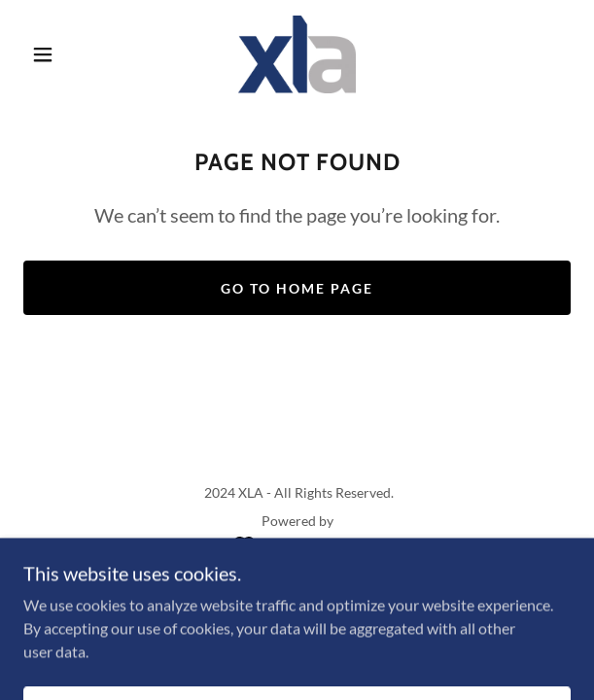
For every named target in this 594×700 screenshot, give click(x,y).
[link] (297, 54)
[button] (51, 54)
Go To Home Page (297, 288)
